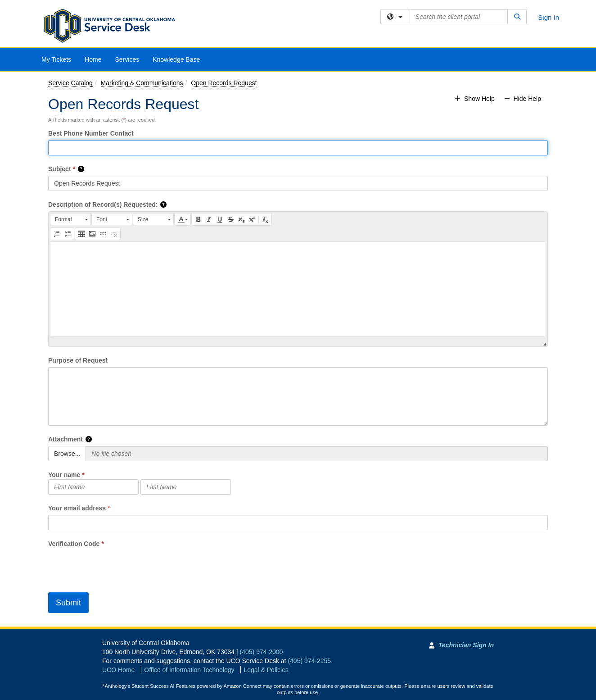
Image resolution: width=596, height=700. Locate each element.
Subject (60, 169)
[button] (81, 169)
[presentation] (117, 566)
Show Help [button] (475, 99)
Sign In (549, 17)
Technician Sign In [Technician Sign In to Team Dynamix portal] (466, 645)
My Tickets (56, 59)
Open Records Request (224, 83)
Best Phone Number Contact (91, 133)
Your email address (77, 508)
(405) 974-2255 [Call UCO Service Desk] (309, 661)
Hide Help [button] (523, 99)
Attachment (65, 439)
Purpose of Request (78, 360)
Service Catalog (70, 83)
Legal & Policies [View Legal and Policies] (266, 670)
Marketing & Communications (142, 83)
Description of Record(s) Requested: (103, 205)
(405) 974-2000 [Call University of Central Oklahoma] (262, 652)
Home (93, 59)
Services (127, 59)
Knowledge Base (176, 59)
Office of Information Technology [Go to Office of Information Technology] (189, 670)
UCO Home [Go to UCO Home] (118, 670)
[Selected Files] (317, 454)
